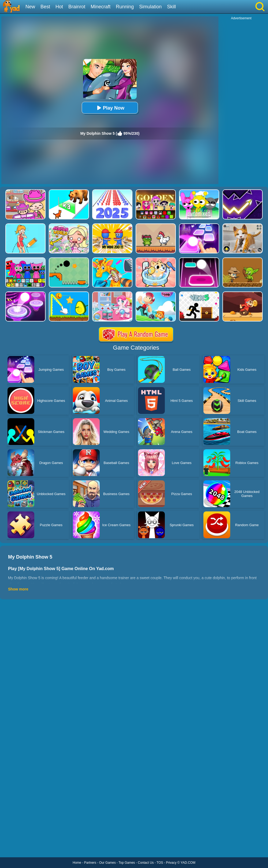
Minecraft (100, 7)
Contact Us (146, 863)
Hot (59, 7)
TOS (160, 863)
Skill (171, 7)
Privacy (171, 863)
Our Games (107, 863)
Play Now (110, 108)
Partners (90, 863)
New (30, 7)
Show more (18, 589)
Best (45, 7)
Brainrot (77, 7)
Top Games (127, 863)
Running (125, 7)
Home (77, 863)
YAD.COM (188, 863)
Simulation (150, 7)
